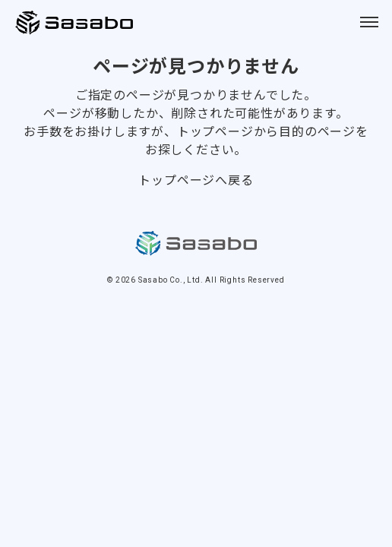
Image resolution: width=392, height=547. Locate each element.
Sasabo (76, 23)
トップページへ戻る (196, 179)
